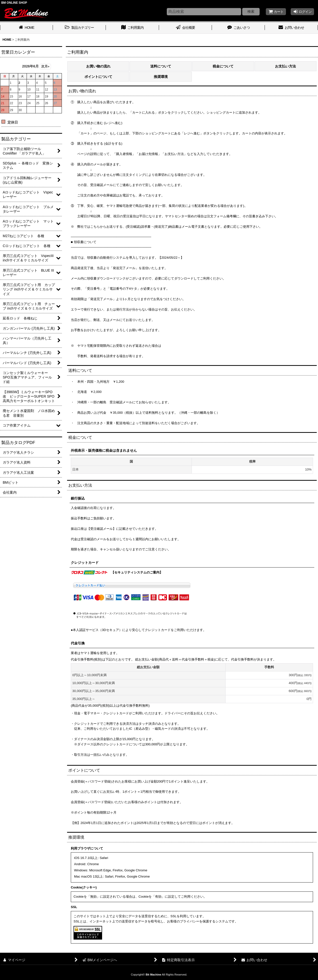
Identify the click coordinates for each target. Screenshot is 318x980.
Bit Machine (153, 975)
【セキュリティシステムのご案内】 (137, 572)
